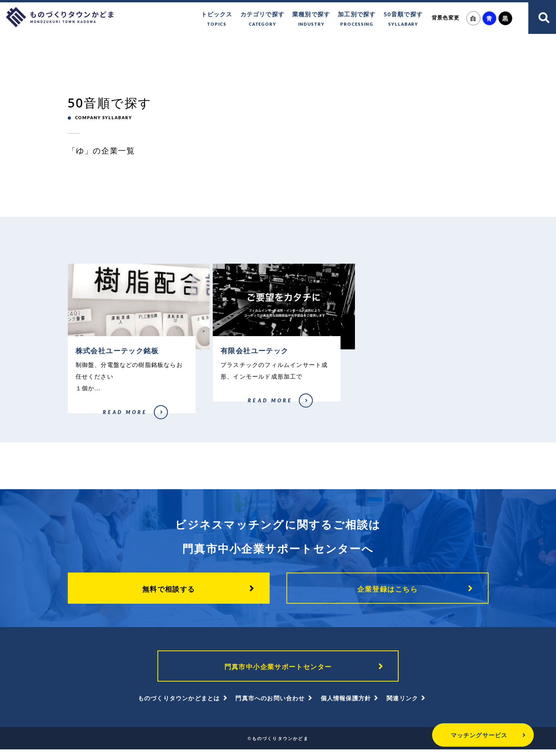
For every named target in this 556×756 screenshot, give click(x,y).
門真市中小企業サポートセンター (278, 671)
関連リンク (402, 705)
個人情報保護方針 (346, 705)
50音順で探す (403, 19)
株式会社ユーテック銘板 (91, 418)
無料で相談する (169, 592)
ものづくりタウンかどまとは (179, 705)
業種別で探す (311, 19)
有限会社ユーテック (232, 406)
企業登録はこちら (388, 592)
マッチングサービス (459, 735)
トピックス (217, 19)
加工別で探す (357, 19)
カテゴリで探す (262, 19)
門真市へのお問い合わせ (270, 705)
